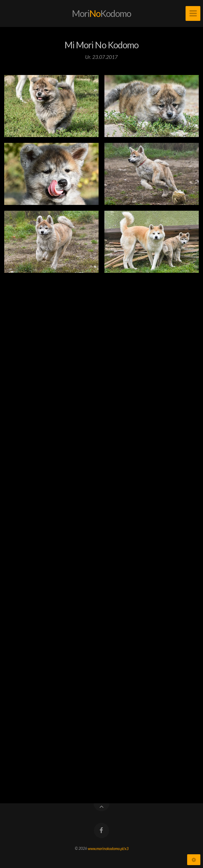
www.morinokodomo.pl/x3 (108, 848)
